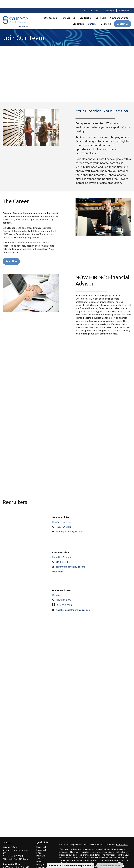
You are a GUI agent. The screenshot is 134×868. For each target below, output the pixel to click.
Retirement (41, 839)
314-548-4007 (63, 554)
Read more (58, 564)
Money (39, 854)
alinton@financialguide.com (69, 524)
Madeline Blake (61, 582)
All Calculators (43, 865)
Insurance (41, 848)
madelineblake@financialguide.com (73, 602)
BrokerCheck (122, 837)
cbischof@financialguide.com (70, 559)
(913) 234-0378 (64, 592)
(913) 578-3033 (64, 597)
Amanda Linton (61, 509)
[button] (51, 10)
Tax (38, 851)
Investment (41, 842)
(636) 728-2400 (91, 3)
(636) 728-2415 (63, 519)
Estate (39, 845)
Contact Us (124, 3)
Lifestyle (40, 857)
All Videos (41, 862)
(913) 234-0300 (20, 865)
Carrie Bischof (61, 545)
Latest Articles (42, 859)
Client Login (109, 3)
